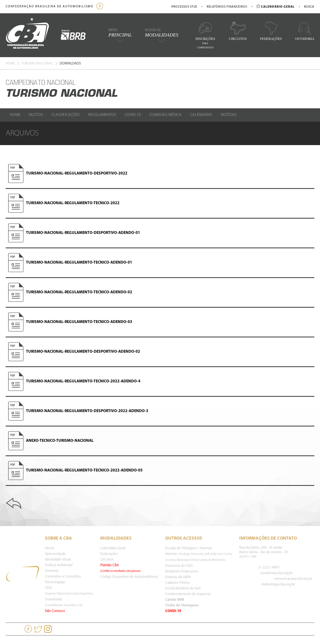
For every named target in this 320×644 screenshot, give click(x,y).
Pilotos (36, 115)
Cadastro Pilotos (177, 583)
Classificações (66, 115)
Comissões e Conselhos (63, 577)
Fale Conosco (55, 611)
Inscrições (205, 35)
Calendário (201, 115)
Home (10, 63)
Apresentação (55, 554)
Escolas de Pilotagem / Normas (189, 548)
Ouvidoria (305, 31)
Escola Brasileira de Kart (183, 588)
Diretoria (52, 571)
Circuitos (238, 31)
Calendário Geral (113, 548)
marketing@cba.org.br (278, 584)
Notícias (229, 115)
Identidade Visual (58, 560)
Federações (271, 31)
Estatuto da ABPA (178, 577)
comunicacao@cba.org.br (293, 579)
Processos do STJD (179, 566)
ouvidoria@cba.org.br (277, 573)
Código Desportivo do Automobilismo (129, 577)
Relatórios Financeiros (227, 7)
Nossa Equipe (55, 582)
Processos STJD (184, 7)
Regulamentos (102, 115)
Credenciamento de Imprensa (188, 594)
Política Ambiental (59, 565)
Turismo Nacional (37, 63)
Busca (309, 7)
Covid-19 (133, 115)
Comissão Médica (165, 115)
